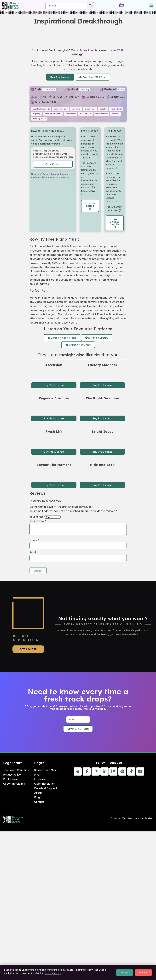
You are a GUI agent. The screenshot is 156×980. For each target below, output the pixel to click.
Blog (37, 797)
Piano (121, 89)
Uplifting (84, 89)
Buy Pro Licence (60, 77)
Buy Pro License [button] (54, 385)
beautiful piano (61, 109)
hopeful (103, 109)
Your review (38, 521)
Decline (143, 973)
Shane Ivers (87, 50)
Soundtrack (49, 89)
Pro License (10, 779)
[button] (151, 6)
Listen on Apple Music (62, 338)
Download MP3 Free (92, 77)
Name (34, 540)
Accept (124, 973)
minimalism (71, 114)
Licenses (40, 779)
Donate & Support (46, 788)
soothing (116, 114)
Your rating (37, 517)
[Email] (78, 719)
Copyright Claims (14, 784)
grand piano (90, 109)
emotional (76, 109)
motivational (85, 114)
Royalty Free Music (46, 770)
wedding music (39, 119)
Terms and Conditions (17, 770)
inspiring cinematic (53, 114)
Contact (39, 802)
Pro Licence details (115, 223)
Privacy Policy (12, 775)
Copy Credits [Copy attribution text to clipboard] (53, 164)
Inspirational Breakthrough (49, 50)
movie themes (101, 114)
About (38, 793)
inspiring (37, 114)
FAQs (37, 775)
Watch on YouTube (78, 345)
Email (34, 552)
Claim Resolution (45, 784)
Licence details (90, 206)
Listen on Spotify (97, 338)
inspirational (116, 109)
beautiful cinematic (41, 109)
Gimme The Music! (78, 729)
